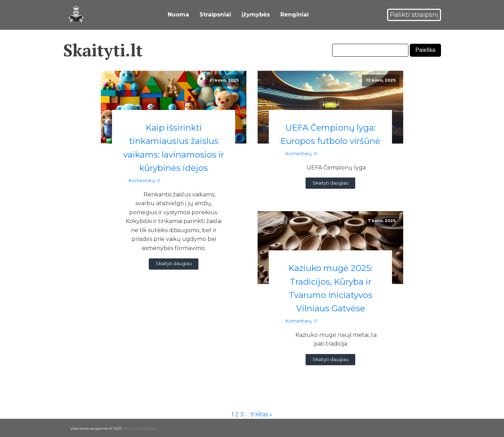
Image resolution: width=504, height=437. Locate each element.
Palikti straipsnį (414, 14)
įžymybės (256, 14)
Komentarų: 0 (145, 179)
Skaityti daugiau (174, 262)
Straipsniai (215, 14)
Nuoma (178, 14)
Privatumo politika (140, 427)
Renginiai (295, 14)
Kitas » (264, 413)
